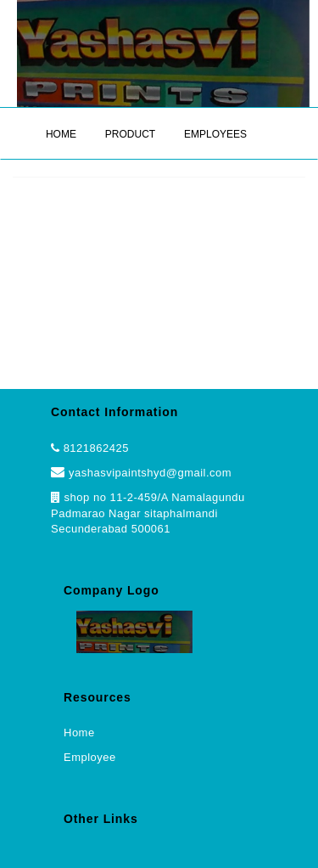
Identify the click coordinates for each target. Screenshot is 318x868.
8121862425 (96, 448)
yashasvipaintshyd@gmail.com (141, 473)
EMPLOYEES (215, 134)
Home (79, 733)
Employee (90, 757)
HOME (61, 134)
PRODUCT (130, 134)
